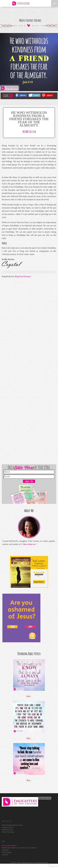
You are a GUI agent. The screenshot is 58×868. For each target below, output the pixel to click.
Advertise (5, 855)
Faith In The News (8, 832)
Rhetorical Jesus (7, 830)
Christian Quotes (7, 828)
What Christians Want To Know (12, 825)
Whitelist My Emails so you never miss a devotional (19, 848)
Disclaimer (5, 850)
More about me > (30, 544)
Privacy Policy (7, 852)
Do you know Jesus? (9, 846)
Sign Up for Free (45, 798)
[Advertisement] (28, 371)
